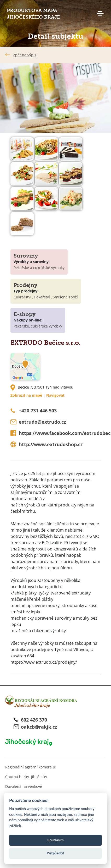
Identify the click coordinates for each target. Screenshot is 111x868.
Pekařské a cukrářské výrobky (39, 268)
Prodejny (25, 285)
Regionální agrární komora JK (31, 767)
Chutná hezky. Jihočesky (26, 777)
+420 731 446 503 (38, 411)
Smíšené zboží (65, 297)
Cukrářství (22, 297)
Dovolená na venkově (24, 786)
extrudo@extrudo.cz (42, 422)
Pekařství (42, 297)
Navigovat (55, 395)
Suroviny (26, 256)
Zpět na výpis (25, 55)
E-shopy (25, 314)
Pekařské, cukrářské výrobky (38, 326)
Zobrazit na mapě (26, 395)
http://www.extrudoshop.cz (51, 444)
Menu (100, 14)
